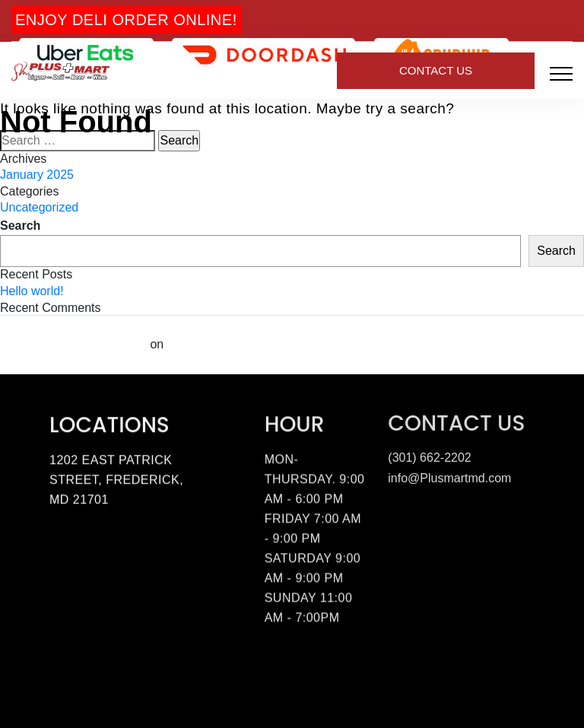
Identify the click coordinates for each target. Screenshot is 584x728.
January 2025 (37, 175)
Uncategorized (39, 207)
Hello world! (32, 291)
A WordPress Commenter (73, 344)
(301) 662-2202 (429, 455)
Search (20, 226)
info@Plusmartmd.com (449, 476)
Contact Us (436, 70)
